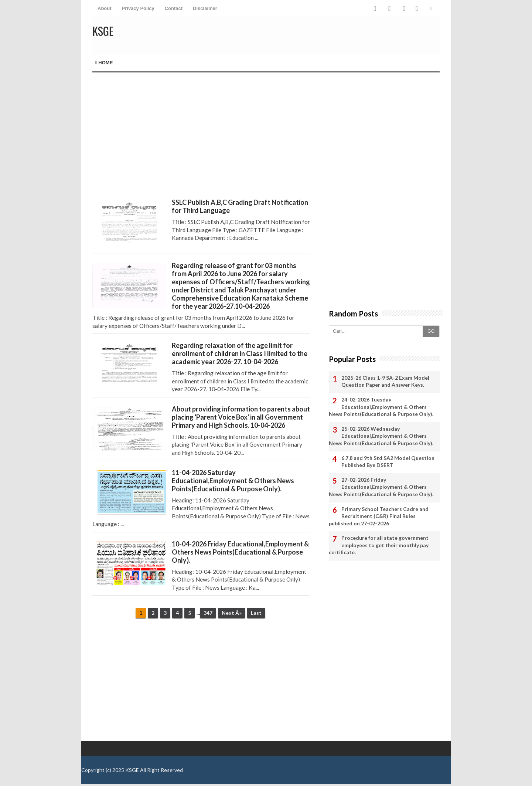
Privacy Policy (138, 8)
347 (208, 613)
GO (431, 331)
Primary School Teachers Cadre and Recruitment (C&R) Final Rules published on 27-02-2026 (379, 516)
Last (256, 613)
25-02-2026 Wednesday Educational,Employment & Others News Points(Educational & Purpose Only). (381, 436)
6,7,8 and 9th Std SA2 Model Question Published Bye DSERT (388, 462)
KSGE (132, 770)
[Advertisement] (201, 135)
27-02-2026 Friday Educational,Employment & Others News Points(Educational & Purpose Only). (381, 487)
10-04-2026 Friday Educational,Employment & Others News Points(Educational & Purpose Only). (240, 552)
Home (104, 63)
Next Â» (232, 613)
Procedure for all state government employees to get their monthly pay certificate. (379, 545)
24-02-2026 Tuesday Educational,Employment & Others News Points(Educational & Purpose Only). (381, 407)
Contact (174, 8)
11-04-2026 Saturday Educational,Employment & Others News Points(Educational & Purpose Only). (233, 481)
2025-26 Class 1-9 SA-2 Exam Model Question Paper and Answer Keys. (385, 381)
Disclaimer (205, 8)
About (105, 8)
